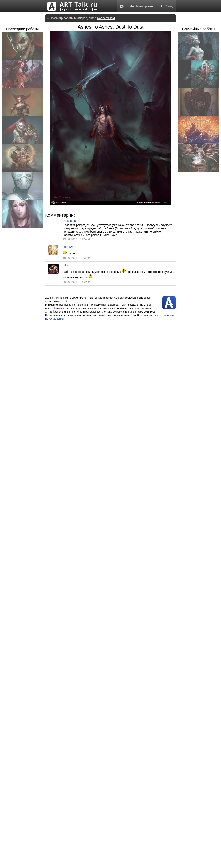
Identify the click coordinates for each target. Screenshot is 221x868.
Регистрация (142, 6)
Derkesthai (70, 221)
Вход (166, 6)
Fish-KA (68, 247)
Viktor (66, 265)
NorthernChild (106, 18)
